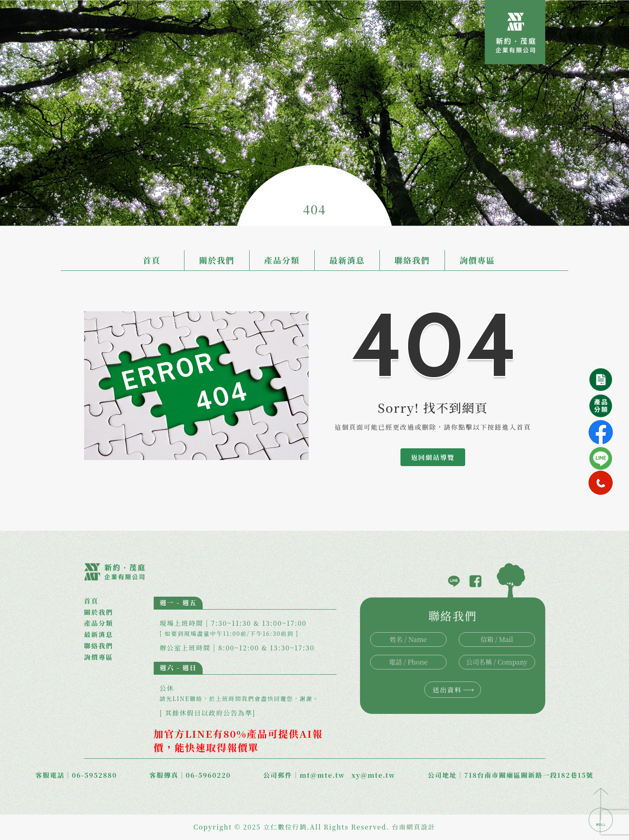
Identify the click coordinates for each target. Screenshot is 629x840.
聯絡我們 (412, 260)
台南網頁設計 (414, 827)
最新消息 (347, 260)
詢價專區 (477, 260)
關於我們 (217, 260)
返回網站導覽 (433, 457)
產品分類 (282, 260)
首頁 (152, 260)
